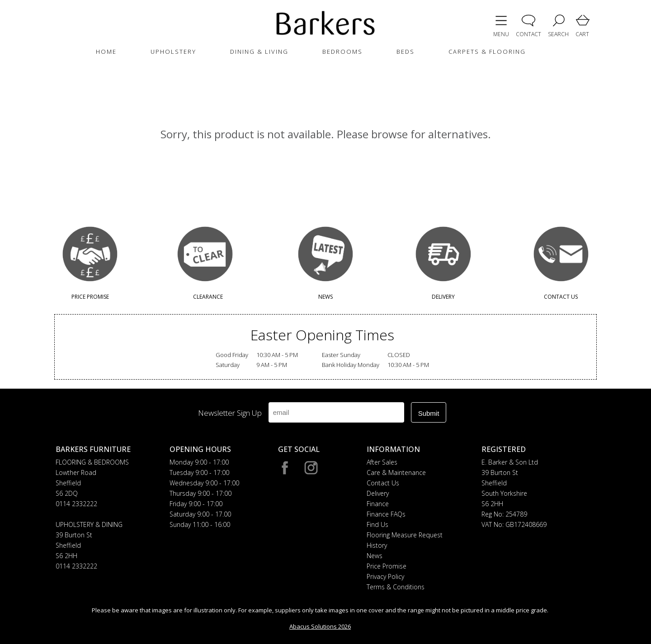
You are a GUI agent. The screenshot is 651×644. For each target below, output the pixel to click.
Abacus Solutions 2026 (320, 626)
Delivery (378, 493)
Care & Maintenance (396, 472)
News (375, 556)
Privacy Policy (385, 576)
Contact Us (383, 483)
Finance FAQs (386, 514)
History (377, 545)
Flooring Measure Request (405, 535)
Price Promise (387, 566)
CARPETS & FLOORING (487, 52)
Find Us (377, 524)
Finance (378, 504)
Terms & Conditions (396, 587)
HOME (106, 52)
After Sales (382, 462)
